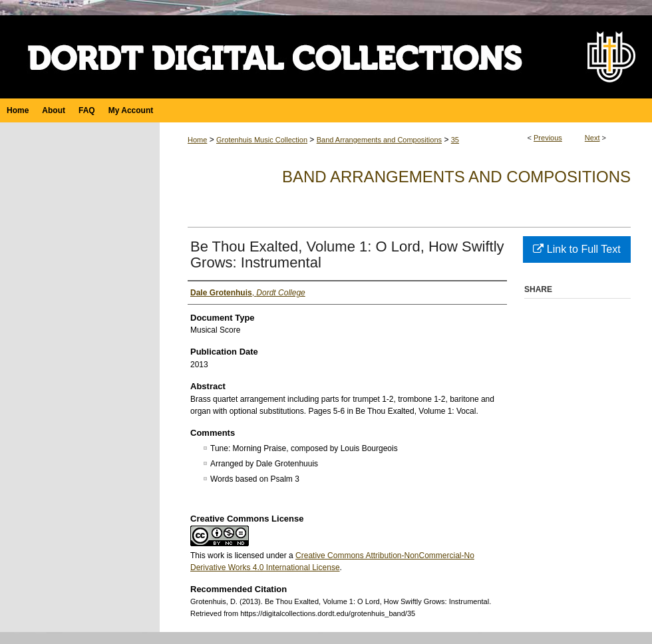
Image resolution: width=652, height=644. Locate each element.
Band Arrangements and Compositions (379, 140)
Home (197, 140)
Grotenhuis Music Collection (262, 140)
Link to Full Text (576, 249)
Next (592, 138)
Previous (548, 138)
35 (455, 140)
